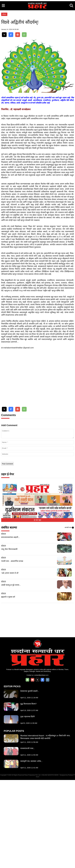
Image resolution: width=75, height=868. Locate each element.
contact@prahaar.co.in (41, 763)
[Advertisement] (37, 17)
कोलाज (4, 47)
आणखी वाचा (69, 616)
